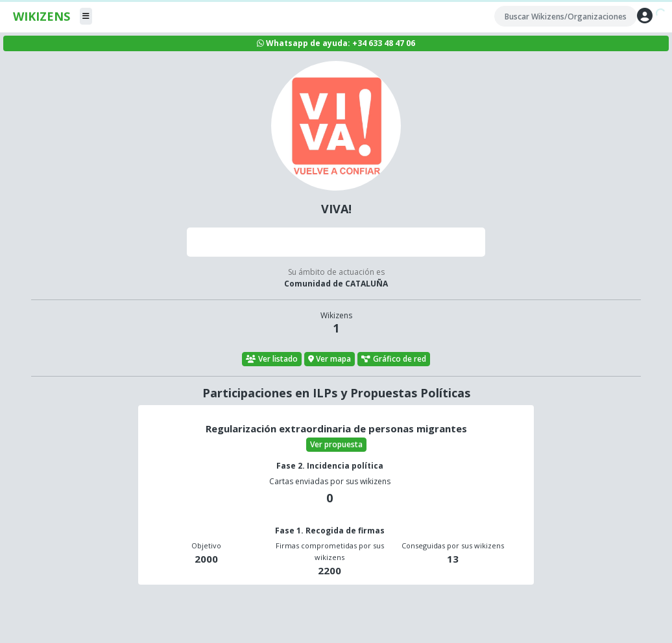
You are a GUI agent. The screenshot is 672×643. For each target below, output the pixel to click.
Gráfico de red (394, 359)
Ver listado (272, 359)
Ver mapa (330, 359)
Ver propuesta (336, 444)
